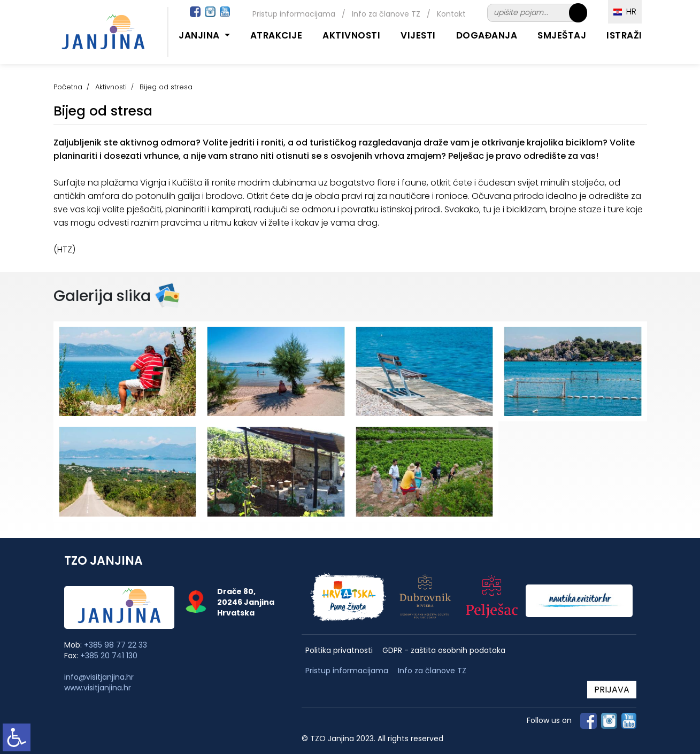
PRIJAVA (612, 690)
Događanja (487, 35)
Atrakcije (276, 35)
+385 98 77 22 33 (116, 645)
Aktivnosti (351, 35)
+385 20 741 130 (109, 656)
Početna (68, 87)
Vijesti (418, 35)
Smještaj (562, 35)
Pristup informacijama (294, 14)
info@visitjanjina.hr (99, 677)
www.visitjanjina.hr (98, 688)
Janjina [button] (200, 35)
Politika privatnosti (339, 651)
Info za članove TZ (386, 14)
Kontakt (451, 14)
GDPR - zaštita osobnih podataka (444, 651)
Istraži (624, 35)
